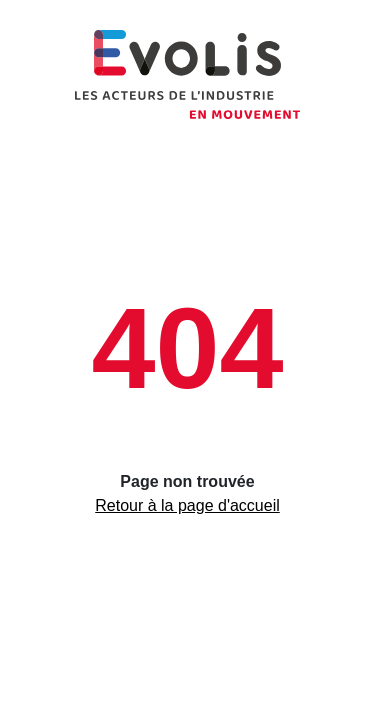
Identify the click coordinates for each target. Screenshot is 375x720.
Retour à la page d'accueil (187, 505)
